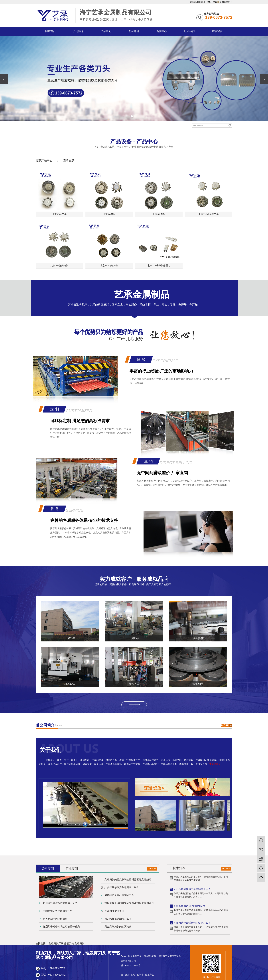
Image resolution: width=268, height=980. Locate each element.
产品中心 (106, 31)
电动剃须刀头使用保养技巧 (57, 911)
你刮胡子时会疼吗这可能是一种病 (61, 927)
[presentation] (4, 79)
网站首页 (50, 31)
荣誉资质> (154, 788)
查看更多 (69, 160)
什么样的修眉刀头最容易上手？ (121, 887)
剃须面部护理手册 (114, 911)
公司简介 (78, 31)
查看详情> (215, 764)
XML (209, 2)
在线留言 (217, 31)
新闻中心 (162, 31)
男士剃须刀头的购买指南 (118, 927)
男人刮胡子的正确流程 (55, 919)
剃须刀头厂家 (56, 943)
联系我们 (189, 31)
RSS (203, 2)
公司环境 (134, 31)
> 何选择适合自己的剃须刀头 (190, 907)
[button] (132, 116)
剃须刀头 (79, 943)
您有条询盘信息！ (223, 2)
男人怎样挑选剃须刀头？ (118, 919)
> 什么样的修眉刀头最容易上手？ (192, 890)
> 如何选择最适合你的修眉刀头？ (192, 923)
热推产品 (150, 975)
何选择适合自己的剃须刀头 (119, 895)
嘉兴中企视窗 (137, 975)
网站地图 (194, 2)
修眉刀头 (69, 943)
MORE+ (152, 869)
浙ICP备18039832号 (131, 965)
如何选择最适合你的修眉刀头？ (60, 903)
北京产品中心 (44, 160)
